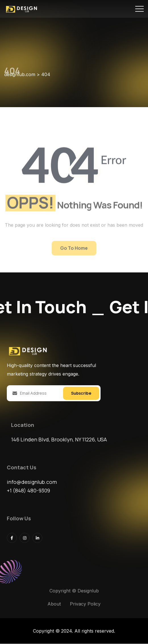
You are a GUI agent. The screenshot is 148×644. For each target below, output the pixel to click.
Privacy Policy (85, 604)
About (54, 604)
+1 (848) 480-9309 (28, 491)
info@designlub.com (32, 482)
